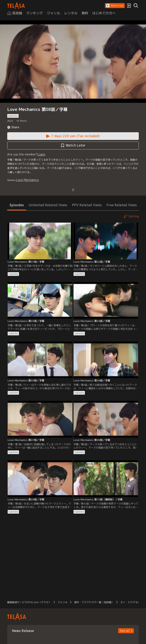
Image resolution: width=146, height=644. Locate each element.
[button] (115, 6)
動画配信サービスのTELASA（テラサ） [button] (29, 602)
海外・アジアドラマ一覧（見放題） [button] (94, 602)
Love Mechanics (27, 180)
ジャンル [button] (63, 602)
